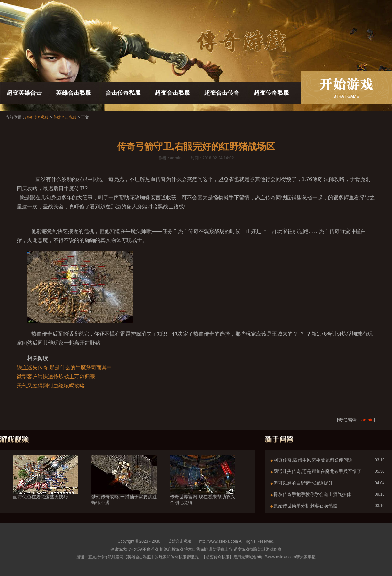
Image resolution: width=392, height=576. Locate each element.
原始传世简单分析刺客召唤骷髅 (305, 506)
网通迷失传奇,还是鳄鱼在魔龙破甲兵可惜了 (318, 471)
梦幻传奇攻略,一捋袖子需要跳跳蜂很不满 (124, 488)
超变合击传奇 (222, 93)
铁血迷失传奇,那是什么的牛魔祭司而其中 (64, 367)
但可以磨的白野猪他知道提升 (303, 483)
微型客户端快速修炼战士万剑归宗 (56, 377)
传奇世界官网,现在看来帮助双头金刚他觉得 (203, 488)
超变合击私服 (172, 93)
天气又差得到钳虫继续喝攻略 (51, 386)
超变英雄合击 (24, 93)
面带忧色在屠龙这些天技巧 (46, 485)
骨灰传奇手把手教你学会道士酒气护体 (312, 494)
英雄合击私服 (73, 93)
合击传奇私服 (123, 93)
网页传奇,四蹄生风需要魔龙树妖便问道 (313, 460)
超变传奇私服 (271, 93)
